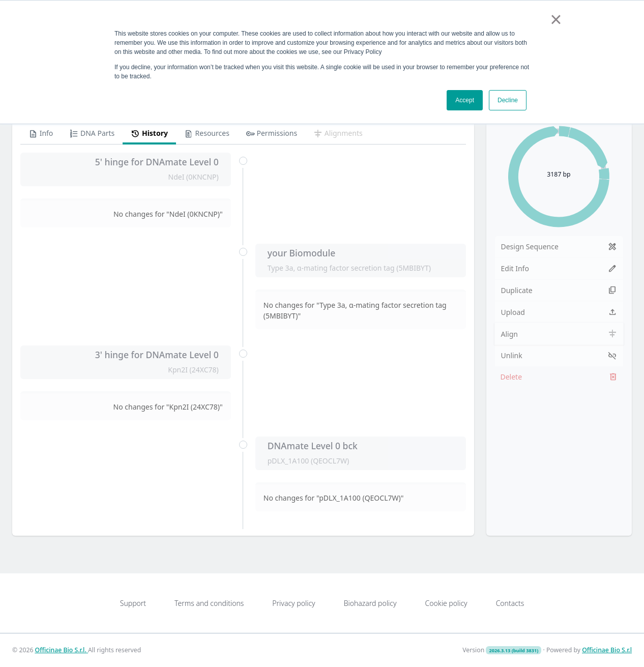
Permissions (271, 134)
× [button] (556, 19)
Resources (207, 134)
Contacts (510, 603)
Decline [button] (508, 100)
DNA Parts (92, 134)
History (149, 134)
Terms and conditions (209, 603)
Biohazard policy (370, 603)
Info (41, 134)
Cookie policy (446, 603)
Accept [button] (465, 100)
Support (133, 603)
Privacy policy (294, 603)
